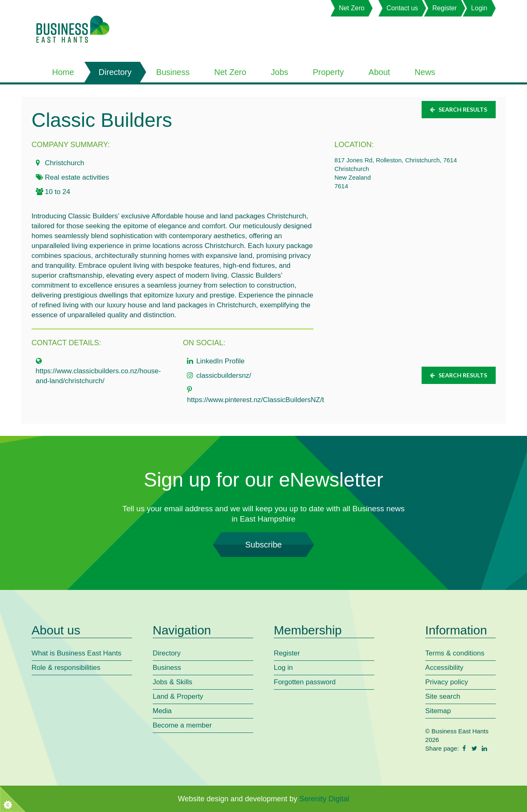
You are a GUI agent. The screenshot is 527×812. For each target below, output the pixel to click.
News (425, 72)
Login (479, 8)
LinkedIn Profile (220, 361)
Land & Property (178, 696)
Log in (283, 668)
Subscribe (263, 545)
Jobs (280, 72)
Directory (115, 72)
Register (445, 8)
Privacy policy (447, 682)
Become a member (182, 725)
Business (173, 72)
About (379, 72)
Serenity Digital (324, 799)
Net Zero (352, 8)
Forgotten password (305, 682)
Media (162, 711)
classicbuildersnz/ (224, 376)
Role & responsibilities (66, 668)
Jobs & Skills (173, 682)
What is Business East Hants (77, 653)
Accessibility (444, 668)
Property (329, 72)
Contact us (402, 8)
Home (63, 72)
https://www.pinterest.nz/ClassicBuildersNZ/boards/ (266, 400)
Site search (443, 696)
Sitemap (438, 711)
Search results (458, 109)
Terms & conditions (455, 653)
